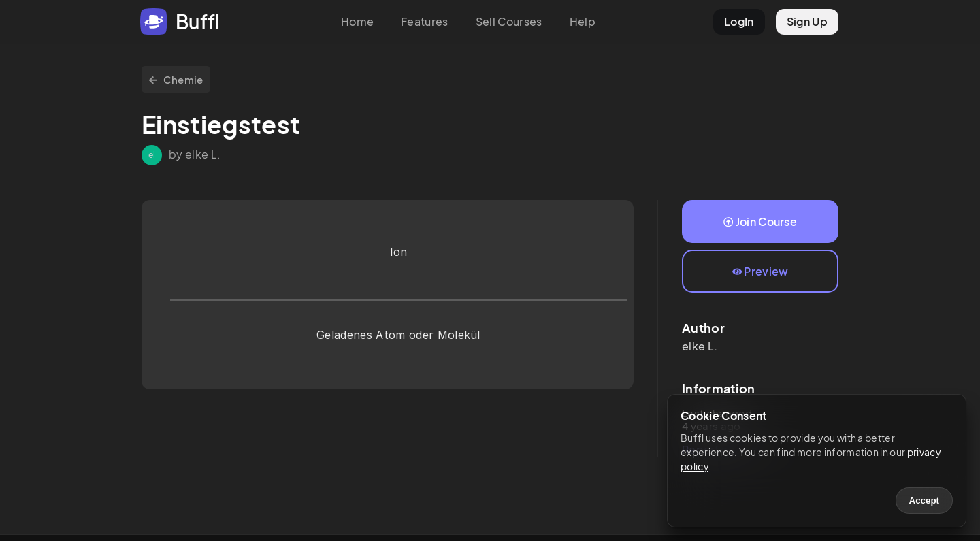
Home (357, 21)
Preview (761, 271)
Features (425, 21)
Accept (924, 501)
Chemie (176, 79)
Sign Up (807, 21)
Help (583, 21)
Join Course (760, 222)
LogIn (739, 21)
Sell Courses (509, 21)
